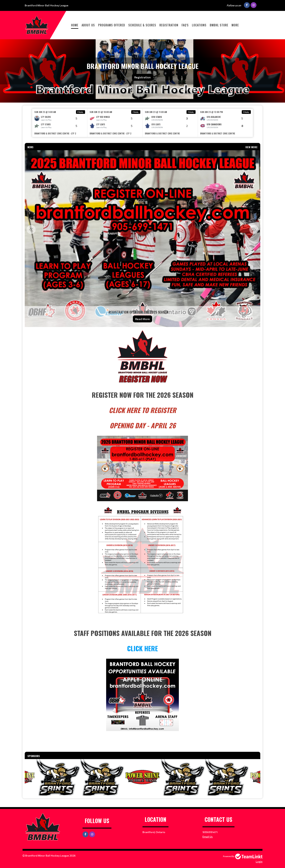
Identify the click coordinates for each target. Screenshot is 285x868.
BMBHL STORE (219, 25)
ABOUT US (88, 25)
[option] (60, 123)
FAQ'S (185, 25)
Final (81, 112)
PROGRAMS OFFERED (112, 25)
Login (259, 862)
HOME (75, 25)
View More (251, 147)
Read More (142, 319)
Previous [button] (31, 230)
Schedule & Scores (142, 25)
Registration (169, 25)
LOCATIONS (199, 25)
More (235, 25)
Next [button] (254, 230)
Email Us (208, 837)
